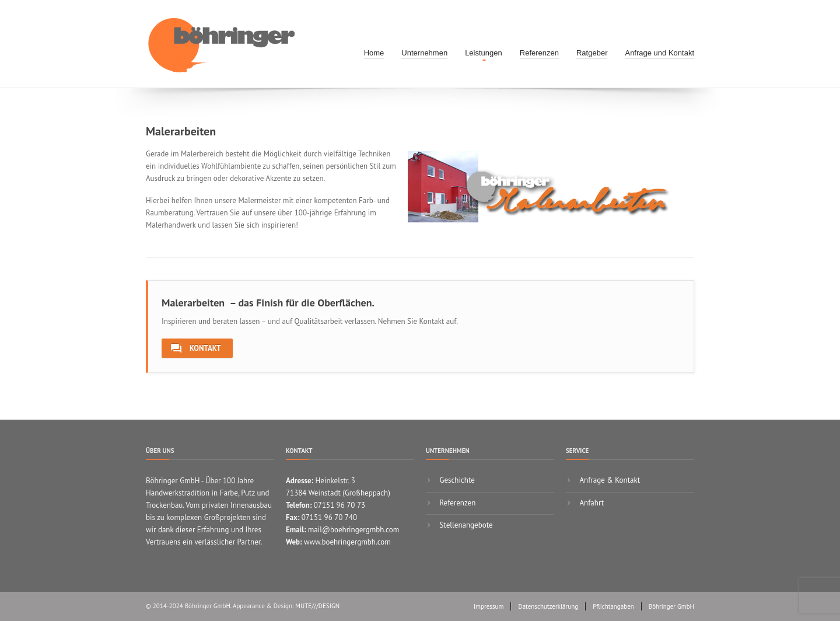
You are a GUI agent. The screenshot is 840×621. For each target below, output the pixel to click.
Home (374, 53)
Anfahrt (591, 503)
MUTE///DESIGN (317, 606)
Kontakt (196, 349)
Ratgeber (592, 53)
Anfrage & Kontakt (609, 480)
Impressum (489, 606)
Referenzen (539, 53)
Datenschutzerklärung (548, 606)
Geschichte (456, 480)
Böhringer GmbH (671, 606)
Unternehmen (424, 53)
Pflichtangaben (613, 606)
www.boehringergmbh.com (347, 542)
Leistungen (484, 53)
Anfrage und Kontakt (659, 53)
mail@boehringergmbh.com (353, 530)
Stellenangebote (465, 525)
